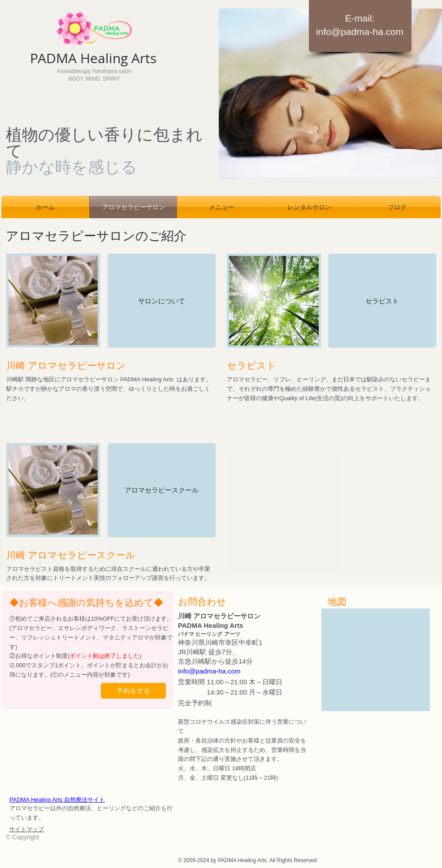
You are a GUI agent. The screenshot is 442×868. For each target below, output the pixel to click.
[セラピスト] (382, 301)
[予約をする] (133, 691)
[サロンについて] (162, 301)
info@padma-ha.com (360, 32)
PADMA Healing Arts (57, 800)
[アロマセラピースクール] (162, 490)
